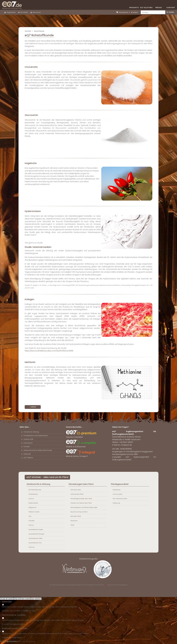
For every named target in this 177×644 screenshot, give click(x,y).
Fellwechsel (117, 490)
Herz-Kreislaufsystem (120, 499)
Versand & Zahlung (30, 432)
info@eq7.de (126, 445)
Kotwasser (74, 521)
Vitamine (31, 547)
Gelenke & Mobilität (81, 436)
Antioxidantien (33, 494)
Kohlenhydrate (33, 503)
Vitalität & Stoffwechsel (81, 446)
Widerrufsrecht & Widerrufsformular (37, 450)
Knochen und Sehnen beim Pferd (81, 503)
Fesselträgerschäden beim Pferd (81, 499)
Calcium (31, 499)
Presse (159, 8)
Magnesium (33, 507)
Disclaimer (31, 641)
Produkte (134, 8)
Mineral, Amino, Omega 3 (81, 455)
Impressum (27, 443)
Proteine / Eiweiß (34, 512)
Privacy (22, 641)
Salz (30, 516)
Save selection (36, 599)
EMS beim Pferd (76, 490)
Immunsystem (118, 494)
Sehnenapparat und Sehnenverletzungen (84, 507)
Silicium (31, 525)
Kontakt (171, 8)
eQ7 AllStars (27, 458)
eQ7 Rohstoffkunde (35, 490)
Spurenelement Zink (35, 543)
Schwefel (31, 521)
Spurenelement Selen (35, 538)
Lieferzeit (26, 454)
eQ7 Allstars (146, 8)
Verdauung (116, 503)
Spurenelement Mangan (36, 534)
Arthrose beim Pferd (77, 494)
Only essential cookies (22, 599)
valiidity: (25, 611)
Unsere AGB (27, 439)
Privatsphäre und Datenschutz (35, 436)
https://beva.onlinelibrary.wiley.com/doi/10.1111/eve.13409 (49, 351)
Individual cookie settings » (53, 599)
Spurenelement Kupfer (36, 529)
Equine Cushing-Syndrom (79, 512)
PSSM (72, 525)
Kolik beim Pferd (76, 516)
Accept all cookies (7, 599)
